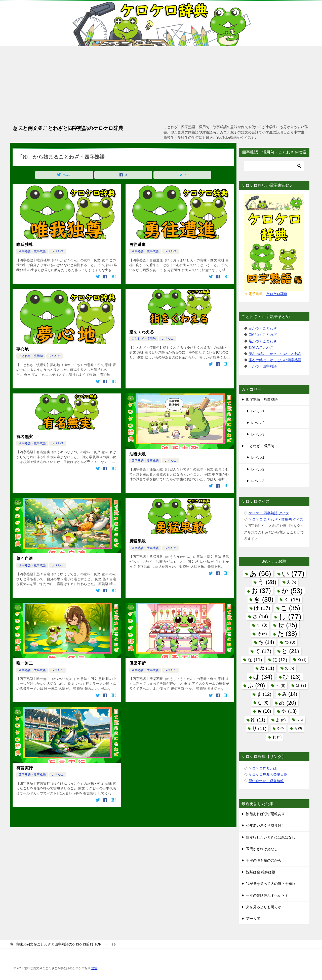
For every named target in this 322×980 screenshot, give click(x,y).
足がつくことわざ (263, 341)
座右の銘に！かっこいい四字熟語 (275, 360)
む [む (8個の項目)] (263, 703)
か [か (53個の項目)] (292, 591)
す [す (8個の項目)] (262, 625)
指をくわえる (142, 332)
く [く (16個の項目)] (292, 600)
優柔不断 (138, 663)
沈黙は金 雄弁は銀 (261, 872)
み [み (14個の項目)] (290, 694)
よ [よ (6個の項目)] (281, 720)
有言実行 (25, 768)
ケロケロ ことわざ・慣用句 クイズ (276, 519)
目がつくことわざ (263, 328)
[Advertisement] (161, 84)
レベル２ (58, 251)
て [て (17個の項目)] (263, 651)
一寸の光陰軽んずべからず (267, 895)
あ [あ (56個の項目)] (260, 574)
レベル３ (171, 251)
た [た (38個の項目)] (287, 634)
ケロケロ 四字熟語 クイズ (269, 513)
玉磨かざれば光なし (262, 849)
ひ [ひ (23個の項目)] (292, 677)
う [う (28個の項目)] (267, 582)
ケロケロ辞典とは (263, 768)
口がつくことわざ (263, 335)
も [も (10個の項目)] (264, 711)
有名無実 (25, 437)
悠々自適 (25, 558)
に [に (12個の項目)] (280, 660)
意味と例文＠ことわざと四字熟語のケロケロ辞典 (68, 128)
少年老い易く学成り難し (265, 825)
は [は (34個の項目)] (263, 677)
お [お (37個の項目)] (261, 591)
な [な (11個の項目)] (255, 660)
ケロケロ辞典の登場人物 (268, 775)
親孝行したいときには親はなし (271, 837)
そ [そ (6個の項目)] (262, 634)
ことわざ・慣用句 (31, 356)
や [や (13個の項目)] (289, 711)
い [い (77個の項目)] (293, 574)
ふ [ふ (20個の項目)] (256, 685)
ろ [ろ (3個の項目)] (298, 728)
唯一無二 (25, 663)
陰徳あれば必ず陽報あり (265, 814)
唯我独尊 (25, 245)
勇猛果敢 (138, 541)
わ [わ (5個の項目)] (277, 737)
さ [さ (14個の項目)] (260, 616)
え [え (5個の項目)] (291, 582)
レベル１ (168, 339)
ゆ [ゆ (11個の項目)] (258, 720)
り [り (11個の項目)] (259, 728)
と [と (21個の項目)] (290, 651)
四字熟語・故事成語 (32, 251)
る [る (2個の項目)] (280, 728)
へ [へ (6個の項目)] (280, 685)
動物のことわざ (261, 347)
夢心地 (23, 349)
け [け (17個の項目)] (262, 608)
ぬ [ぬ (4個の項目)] (302, 660)
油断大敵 (138, 454)
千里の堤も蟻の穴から (264, 860)
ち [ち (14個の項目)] (266, 642)
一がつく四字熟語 (263, 366)
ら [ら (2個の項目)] (300, 720)
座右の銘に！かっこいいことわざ (275, 354)
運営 (94, 968)
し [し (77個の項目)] (290, 617)
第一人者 (253, 919)
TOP (59, 944)
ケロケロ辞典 (277, 294)
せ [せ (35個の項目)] (287, 625)
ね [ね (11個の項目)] (267, 668)
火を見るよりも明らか (264, 907)
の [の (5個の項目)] (289, 668)
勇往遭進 (138, 245)
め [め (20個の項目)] (288, 703)
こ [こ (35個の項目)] (290, 608)
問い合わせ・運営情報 (266, 781)
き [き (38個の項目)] (264, 599)
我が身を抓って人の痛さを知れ (271, 884)
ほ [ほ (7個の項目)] (301, 685)
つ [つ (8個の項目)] (290, 642)
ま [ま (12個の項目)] (264, 694)
